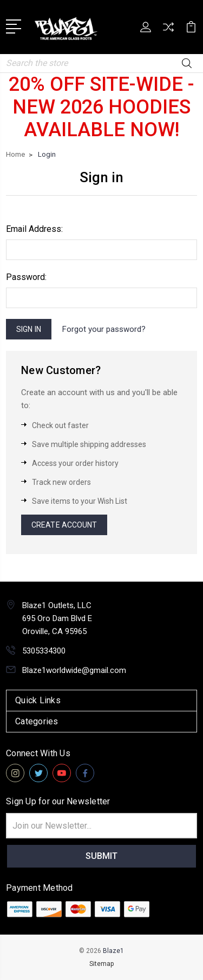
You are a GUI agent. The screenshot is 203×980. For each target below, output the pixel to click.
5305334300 (44, 651)
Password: (26, 277)
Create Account (64, 525)
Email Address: (34, 229)
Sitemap (101, 964)
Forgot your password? (104, 329)
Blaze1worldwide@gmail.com (74, 670)
